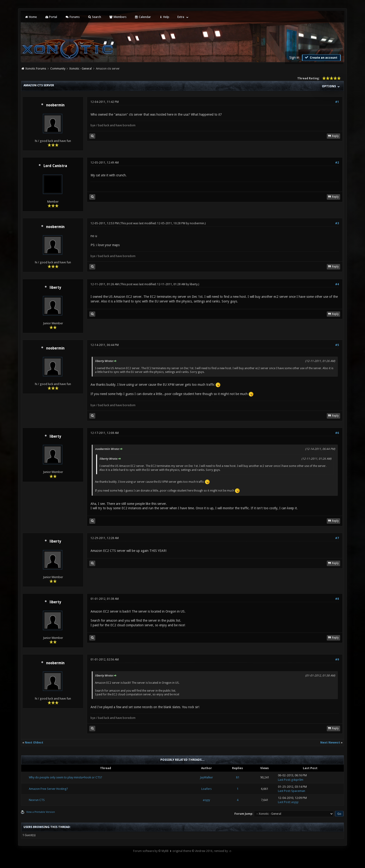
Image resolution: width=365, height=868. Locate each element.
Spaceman (298, 791)
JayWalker (206, 777)
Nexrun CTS (37, 800)
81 (238, 777)
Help (164, 17)
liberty (55, 288)
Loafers (206, 789)
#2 (337, 163)
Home (30, 17)
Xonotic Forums (36, 69)
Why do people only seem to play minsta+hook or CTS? (66, 777)
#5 (337, 345)
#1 (337, 102)
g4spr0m (297, 780)
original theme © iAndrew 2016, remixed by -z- (202, 851)
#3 (337, 223)
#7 (337, 538)
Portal (51, 17)
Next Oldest (34, 742)
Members (118, 17)
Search (94, 17)
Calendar (143, 17)
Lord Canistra (55, 166)
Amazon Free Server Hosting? (48, 789)
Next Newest (330, 742)
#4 (337, 284)
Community (58, 69)
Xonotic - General (81, 69)
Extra (181, 17)
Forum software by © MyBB (151, 851)
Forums (72, 17)
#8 (337, 599)
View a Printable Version (41, 812)
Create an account (321, 57)
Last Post (284, 780)
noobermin (55, 105)
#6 (337, 433)
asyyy (206, 800)
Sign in (294, 57)
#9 (337, 660)
